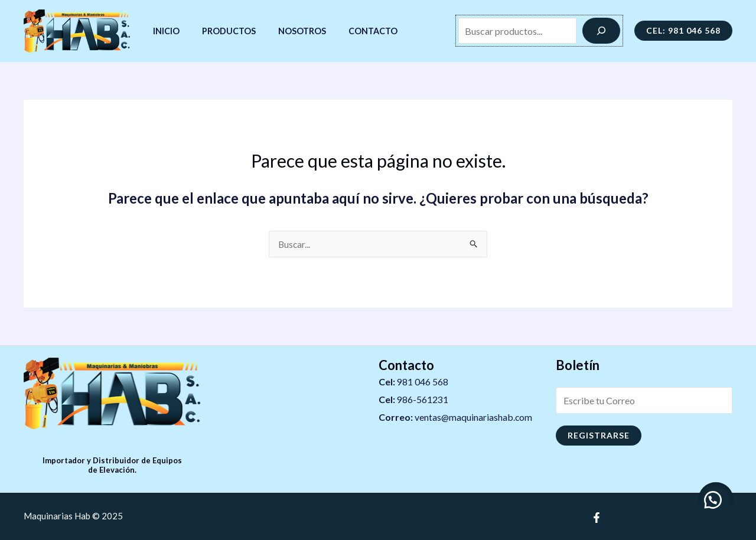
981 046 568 (423, 382)
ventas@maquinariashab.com (474, 417)
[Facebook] (597, 518)
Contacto (354, 31)
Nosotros (289, 31)
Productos (221, 31)
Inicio (163, 31)
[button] (715, 499)
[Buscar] (601, 31)
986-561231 (423, 399)
